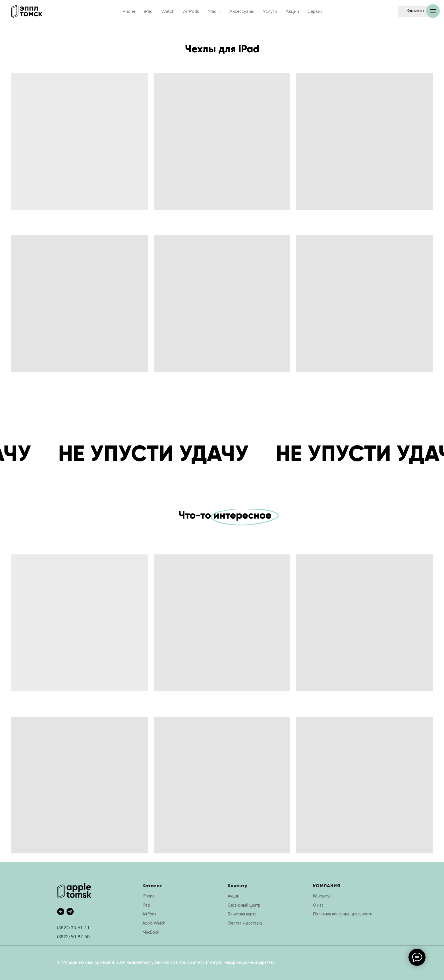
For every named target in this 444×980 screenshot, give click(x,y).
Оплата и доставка (245, 923)
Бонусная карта (242, 914)
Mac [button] (212, 11)
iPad (148, 11)
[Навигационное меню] (433, 11)
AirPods (191, 11)
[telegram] (70, 912)
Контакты (322, 896)
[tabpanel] (222, 708)
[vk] (61, 912)
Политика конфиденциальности (343, 914)
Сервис (315, 11)
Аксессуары (242, 11)
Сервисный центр (244, 905)
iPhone (128, 11)
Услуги (270, 11)
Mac (146, 932)
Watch (168, 11)
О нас (318, 905)
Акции (292, 11)
